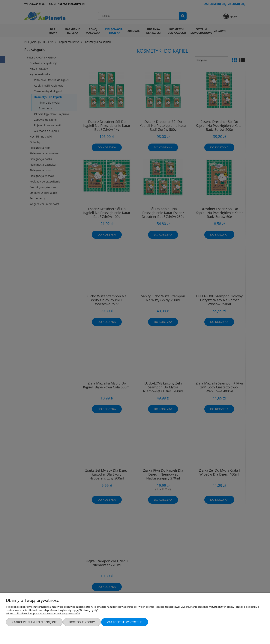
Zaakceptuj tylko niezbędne (34, 622)
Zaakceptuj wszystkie (125, 622)
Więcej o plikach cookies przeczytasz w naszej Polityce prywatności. (43, 613)
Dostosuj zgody (82, 622)
